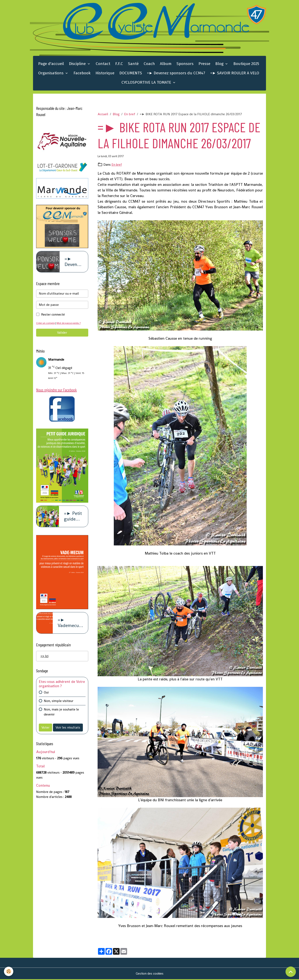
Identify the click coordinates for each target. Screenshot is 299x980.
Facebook (82, 74)
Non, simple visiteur (59, 703)
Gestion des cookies (150, 974)
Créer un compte (46, 324)
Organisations (51, 74)
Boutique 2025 (246, 64)
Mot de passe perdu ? (70, 324)
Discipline (78, 64)
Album (166, 64)
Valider (62, 334)
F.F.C (119, 64)
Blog (220, 64)
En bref (130, 115)
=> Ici (44, 658)
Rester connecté (53, 315)
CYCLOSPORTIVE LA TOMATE (147, 83)
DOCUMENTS (131, 74)
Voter (45, 729)
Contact (103, 64)
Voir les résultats (68, 729)
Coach (149, 64)
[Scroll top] (291, 972)
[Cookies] (9, 971)
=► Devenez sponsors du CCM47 (176, 74)
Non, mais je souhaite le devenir (61, 714)
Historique (105, 74)
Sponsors (185, 64)
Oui (46, 694)
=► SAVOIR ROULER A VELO (235, 74)
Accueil (103, 115)
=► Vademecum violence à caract (70, 625)
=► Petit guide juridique (74, 518)
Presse (204, 64)
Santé (133, 64)
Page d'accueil (51, 64)
